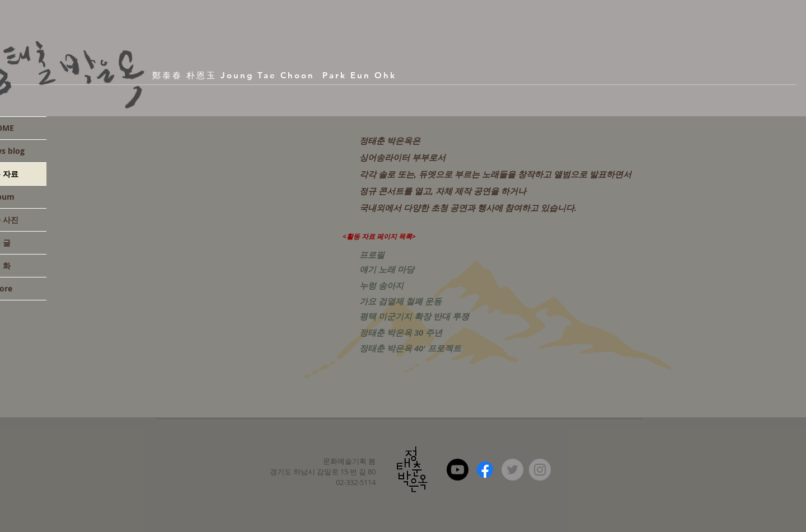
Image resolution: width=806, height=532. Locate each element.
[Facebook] (485, 470)
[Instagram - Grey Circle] (540, 470)
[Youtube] (458, 470)
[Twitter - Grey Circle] (512, 470)
